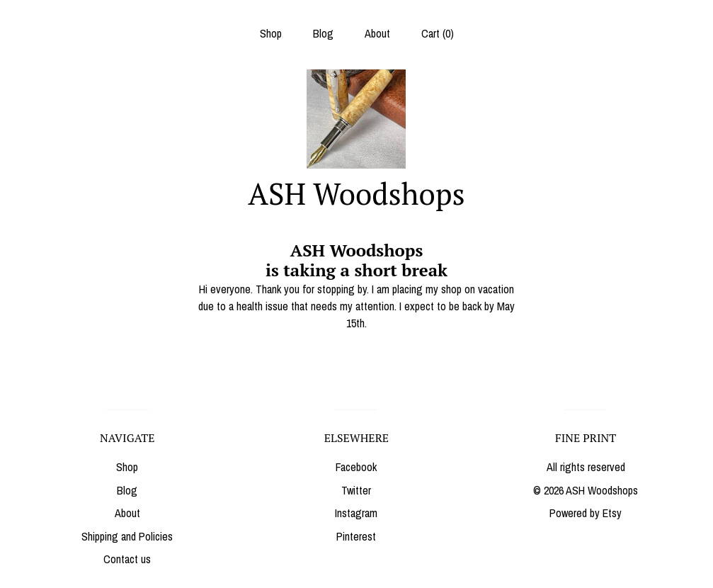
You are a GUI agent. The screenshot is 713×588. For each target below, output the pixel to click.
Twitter (356, 490)
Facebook (356, 467)
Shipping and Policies (127, 536)
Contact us (127, 559)
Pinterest (356, 536)
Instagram (356, 513)
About (377, 33)
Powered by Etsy (586, 513)
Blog (323, 33)
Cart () (438, 33)
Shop (271, 33)
